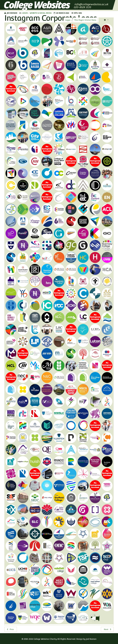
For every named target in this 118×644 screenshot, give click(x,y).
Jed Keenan (91, 639)
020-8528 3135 (83, 7)
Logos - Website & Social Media (37, 13)
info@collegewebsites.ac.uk (91, 4)
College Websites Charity (45, 639)
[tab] (85, 20)
